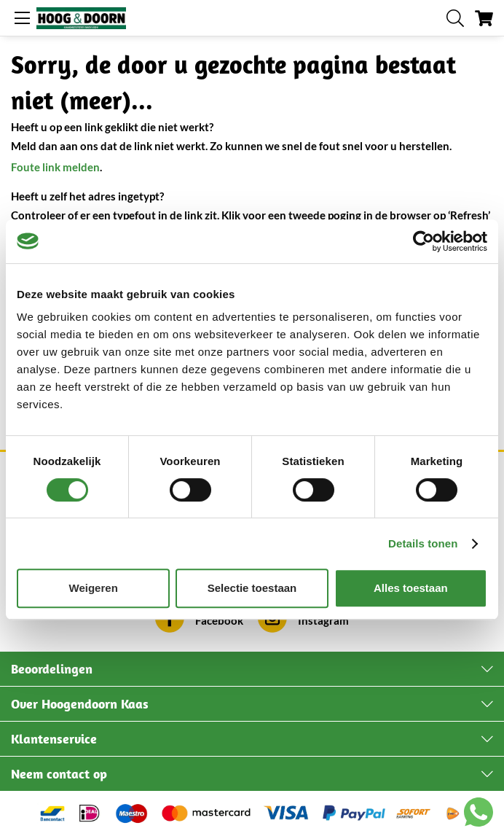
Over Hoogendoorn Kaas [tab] (80, 704)
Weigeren (94, 588)
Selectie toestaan (252, 588)
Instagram (323, 620)
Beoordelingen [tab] (52, 669)
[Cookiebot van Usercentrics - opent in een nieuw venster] (424, 241)
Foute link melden (55, 167)
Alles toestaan (411, 588)
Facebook (219, 620)
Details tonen (423, 543)
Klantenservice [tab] (54, 739)
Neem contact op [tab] (59, 774)
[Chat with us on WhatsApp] (479, 815)
